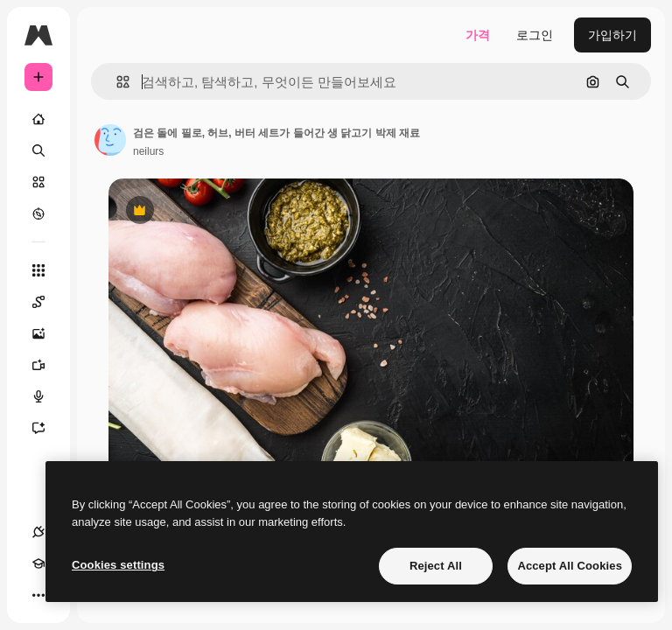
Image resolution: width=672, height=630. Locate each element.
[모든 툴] (38, 270)
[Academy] (38, 563)
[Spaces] (47, 302)
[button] (116, 82)
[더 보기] (38, 595)
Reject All (436, 566)
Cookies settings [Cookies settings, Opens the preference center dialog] (118, 565)
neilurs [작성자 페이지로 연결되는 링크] (148, 151)
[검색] (38, 150)
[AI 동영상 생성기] (47, 365)
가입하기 (612, 35)
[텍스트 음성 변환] (47, 396)
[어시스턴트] (47, 428)
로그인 (535, 35)
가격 (478, 35)
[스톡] (38, 182)
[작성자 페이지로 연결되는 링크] (110, 140)
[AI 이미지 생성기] (47, 333)
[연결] (38, 532)
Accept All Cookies (570, 566)
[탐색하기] (38, 213)
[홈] (38, 119)
